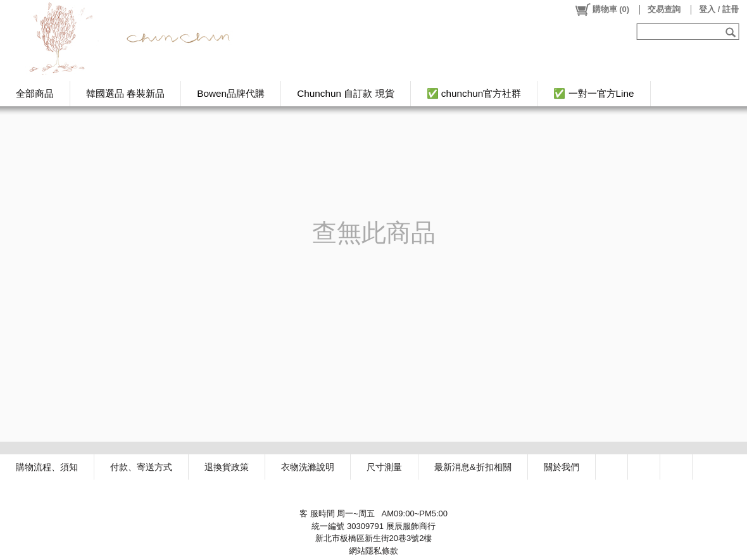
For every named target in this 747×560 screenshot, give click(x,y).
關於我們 (562, 467)
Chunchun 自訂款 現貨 (345, 93)
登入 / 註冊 (719, 9)
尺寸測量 (384, 467)
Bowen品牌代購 (231, 93)
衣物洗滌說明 (308, 467)
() (602, 9)
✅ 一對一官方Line (593, 93)
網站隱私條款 (373, 551)
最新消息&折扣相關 (473, 467)
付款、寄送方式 (141, 467)
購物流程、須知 (47, 467)
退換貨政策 (227, 467)
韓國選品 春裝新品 (125, 93)
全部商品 (35, 93)
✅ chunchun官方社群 (474, 93)
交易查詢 (664, 9)
